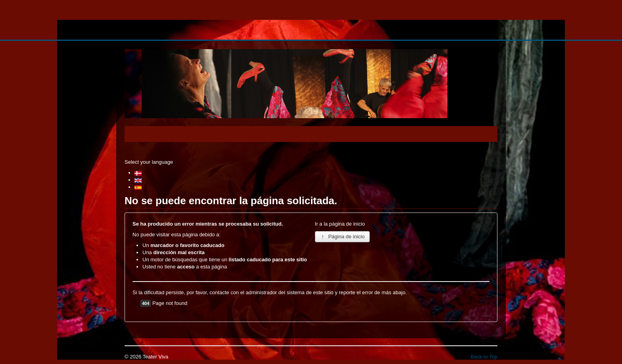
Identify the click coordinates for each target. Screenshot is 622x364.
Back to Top (484, 357)
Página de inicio (343, 237)
